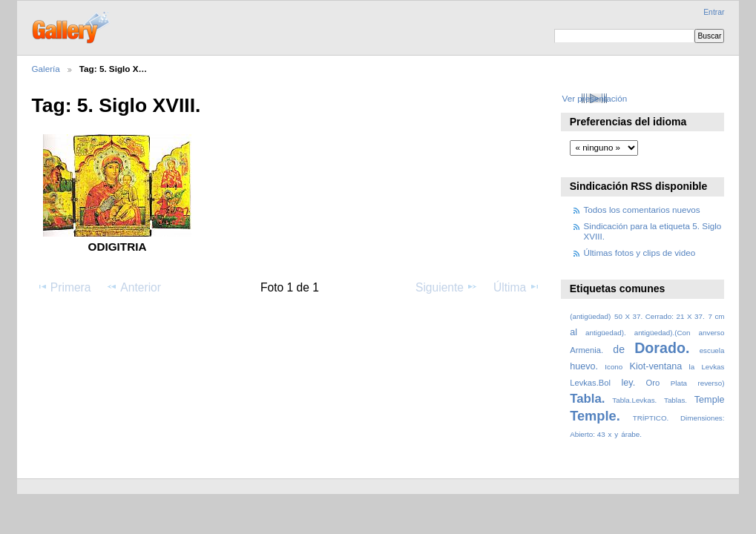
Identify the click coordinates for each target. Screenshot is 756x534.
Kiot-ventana (655, 366)
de (619, 349)
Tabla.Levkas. (634, 400)
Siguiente (447, 287)
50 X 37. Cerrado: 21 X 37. (660, 316)
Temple (710, 400)
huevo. (584, 366)
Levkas (713, 367)
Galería (46, 69)
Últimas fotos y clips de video (640, 253)
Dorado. (662, 348)
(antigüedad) (590, 316)
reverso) (711, 383)
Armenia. (586, 350)
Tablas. (676, 400)
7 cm (716, 316)
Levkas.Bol (590, 383)
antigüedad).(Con (663, 333)
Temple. (595, 416)
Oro (653, 383)
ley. (628, 383)
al (573, 332)
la (692, 367)
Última (517, 287)
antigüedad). (606, 333)
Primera (64, 287)
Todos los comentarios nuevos (642, 210)
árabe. (631, 434)
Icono (614, 367)
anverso (712, 333)
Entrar (714, 12)
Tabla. (587, 399)
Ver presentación (594, 98)
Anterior (134, 287)
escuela (712, 350)
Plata (679, 383)
